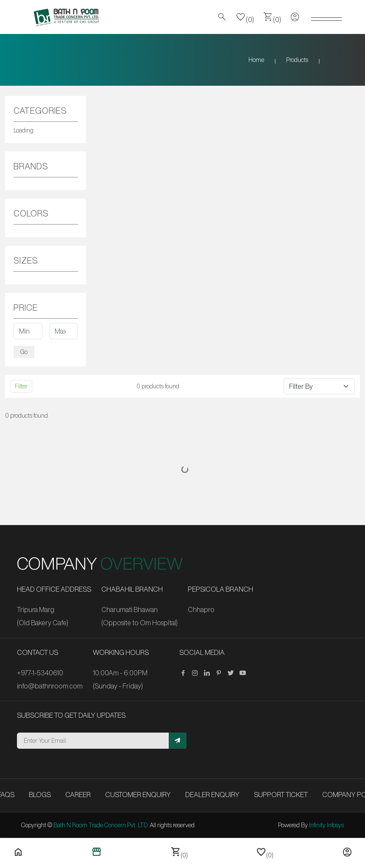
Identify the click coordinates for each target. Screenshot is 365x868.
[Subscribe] (178, 741)
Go (24, 352)
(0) (245, 17)
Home (256, 60)
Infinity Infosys (326, 825)
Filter (21, 386)
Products (297, 60)
